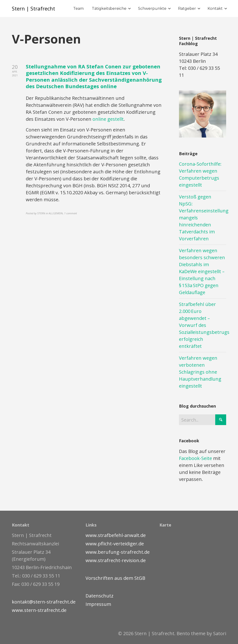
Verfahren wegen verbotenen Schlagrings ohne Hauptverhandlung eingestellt (200, 372)
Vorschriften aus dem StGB (115, 578)
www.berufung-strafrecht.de (118, 552)
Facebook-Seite (195, 458)
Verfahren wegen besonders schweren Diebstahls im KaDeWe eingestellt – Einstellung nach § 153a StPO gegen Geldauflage (202, 271)
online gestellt (108, 119)
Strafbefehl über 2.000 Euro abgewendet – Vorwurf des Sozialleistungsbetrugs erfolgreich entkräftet (204, 325)
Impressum (98, 604)
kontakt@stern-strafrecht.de (44, 602)
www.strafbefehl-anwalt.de (116, 535)
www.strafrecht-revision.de (116, 560)
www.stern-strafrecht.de (39, 610)
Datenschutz (99, 596)
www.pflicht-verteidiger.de (115, 544)
